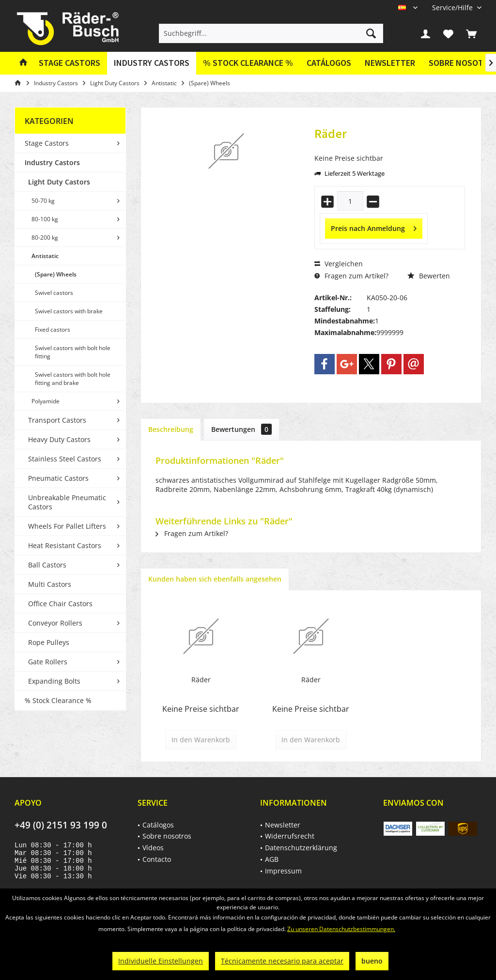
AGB (272, 859)
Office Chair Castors (60, 604)
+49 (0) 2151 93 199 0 (61, 825)
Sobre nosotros (167, 836)
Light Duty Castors (59, 182)
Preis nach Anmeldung (374, 227)
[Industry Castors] (152, 63)
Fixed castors (53, 329)
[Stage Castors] (70, 63)
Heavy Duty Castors (59, 439)
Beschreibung (171, 429)
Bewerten (429, 276)
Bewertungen (241, 429)
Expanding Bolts (54, 681)
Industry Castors (52, 162)
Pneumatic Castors (58, 478)
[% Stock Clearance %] (248, 63)
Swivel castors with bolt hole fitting (73, 352)
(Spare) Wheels (56, 274)
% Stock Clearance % (58, 700)
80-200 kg (45, 237)
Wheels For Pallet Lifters (67, 526)
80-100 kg (45, 219)
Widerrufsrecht (290, 836)
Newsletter (390, 63)
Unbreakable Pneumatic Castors (67, 502)
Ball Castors (47, 565)
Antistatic (45, 256)
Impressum (283, 871)
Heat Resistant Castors (65, 545)
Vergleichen (339, 264)
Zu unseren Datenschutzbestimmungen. (341, 929)
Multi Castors (50, 584)
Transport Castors (57, 420)
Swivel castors (54, 293)
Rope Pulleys (49, 642)
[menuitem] (453, 8)
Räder (201, 680)
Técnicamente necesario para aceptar (282, 961)
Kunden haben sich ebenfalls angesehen (215, 579)
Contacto (157, 859)
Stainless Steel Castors (65, 459)
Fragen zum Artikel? (351, 276)
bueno (372, 961)
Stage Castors (47, 143)
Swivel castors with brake (69, 311)
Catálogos (329, 63)
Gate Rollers (48, 662)
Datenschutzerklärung (301, 848)
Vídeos (153, 848)
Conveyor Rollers (55, 623)
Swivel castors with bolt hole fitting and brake (73, 379)
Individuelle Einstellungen (161, 961)
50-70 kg (43, 201)
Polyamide (46, 401)
